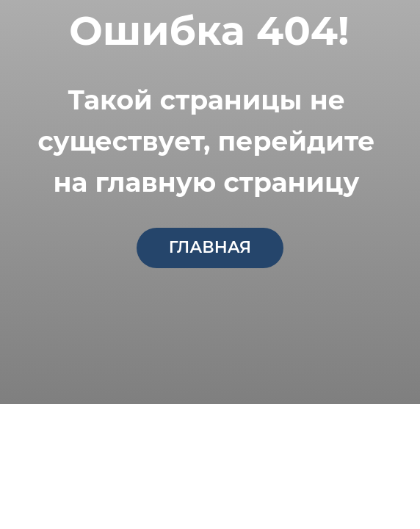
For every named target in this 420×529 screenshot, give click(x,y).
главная (210, 247)
